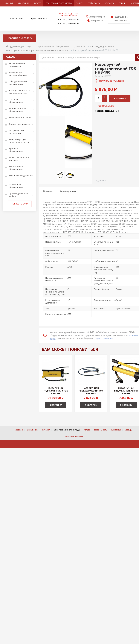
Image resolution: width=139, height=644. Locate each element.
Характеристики (68, 191)
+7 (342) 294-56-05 (69, 23)
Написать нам (16, 19)
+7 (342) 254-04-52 (69, 19)
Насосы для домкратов (102, 46)
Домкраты (80, 46)
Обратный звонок (38, 19)
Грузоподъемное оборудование (53, 46)
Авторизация (97, 21)
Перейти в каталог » (20, 38)
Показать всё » (20, 204)
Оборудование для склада (18, 46)
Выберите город (97, 17)
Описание (48, 191)
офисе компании (105, 338)
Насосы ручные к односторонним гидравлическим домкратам (36, 50)
